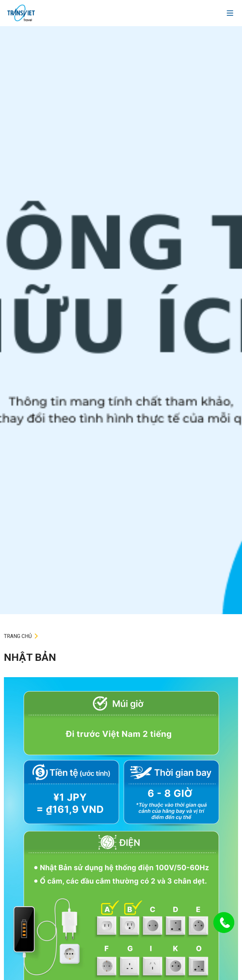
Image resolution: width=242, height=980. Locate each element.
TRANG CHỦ (18, 636)
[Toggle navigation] (230, 13)
